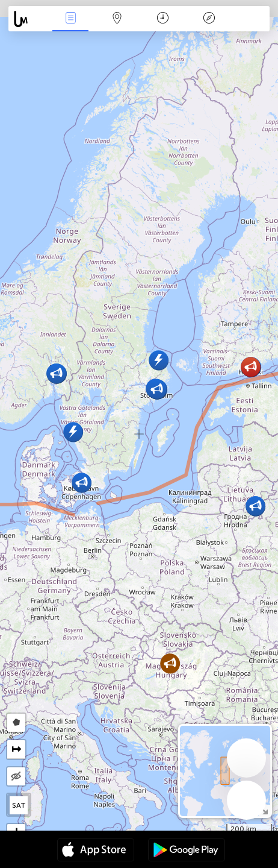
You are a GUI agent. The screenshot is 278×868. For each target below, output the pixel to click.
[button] (159, 360)
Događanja (70, 19)
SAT (19, 805)
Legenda (209, 19)
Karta (117, 19)
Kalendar (163, 19)
